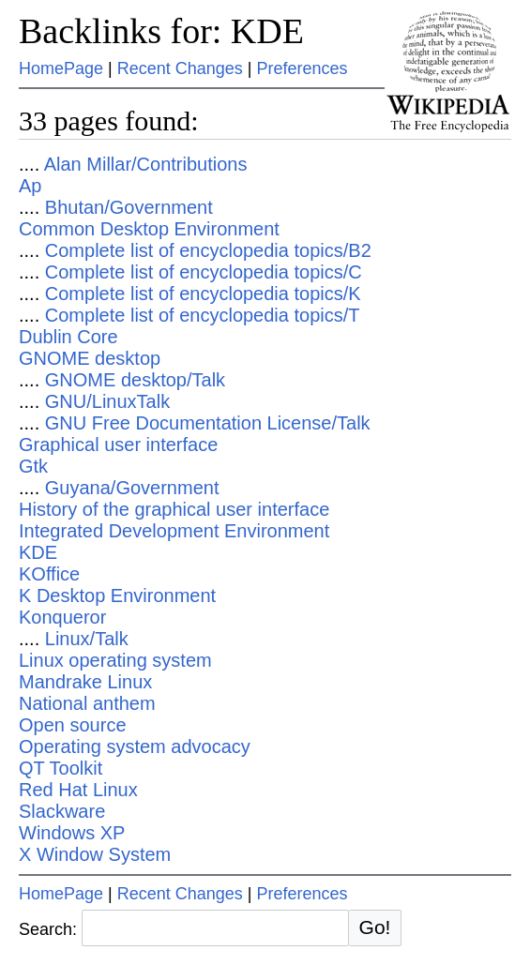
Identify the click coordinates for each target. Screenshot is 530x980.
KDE (38, 552)
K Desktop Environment (117, 596)
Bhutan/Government (129, 207)
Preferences (303, 68)
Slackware (62, 811)
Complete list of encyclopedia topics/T (203, 315)
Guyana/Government (132, 488)
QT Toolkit (61, 768)
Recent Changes (180, 68)
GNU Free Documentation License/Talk (208, 423)
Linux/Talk (87, 639)
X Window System (95, 854)
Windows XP (72, 833)
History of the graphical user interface (174, 509)
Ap (30, 186)
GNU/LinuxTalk (107, 401)
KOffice (49, 574)
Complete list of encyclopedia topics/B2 (208, 250)
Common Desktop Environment (149, 229)
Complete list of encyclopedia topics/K (203, 294)
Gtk (33, 466)
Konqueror (62, 617)
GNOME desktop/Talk (135, 380)
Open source (73, 725)
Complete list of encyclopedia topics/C (204, 272)
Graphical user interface (118, 445)
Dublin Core (68, 337)
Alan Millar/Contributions (146, 164)
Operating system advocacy (135, 746)
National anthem (87, 703)
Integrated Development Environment (174, 531)
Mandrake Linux (85, 682)
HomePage (61, 68)
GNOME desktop (90, 358)
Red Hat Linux (78, 790)
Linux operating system (115, 660)
